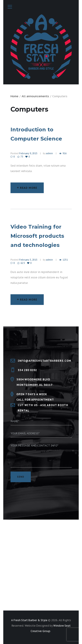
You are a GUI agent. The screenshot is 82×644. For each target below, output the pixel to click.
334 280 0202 (27, 370)
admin (50, 153)
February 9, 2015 (28, 153)
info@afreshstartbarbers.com (44, 361)
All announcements (35, 96)
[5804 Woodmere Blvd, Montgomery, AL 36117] (41, 567)
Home (14, 96)
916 (65, 153)
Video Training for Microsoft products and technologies (37, 236)
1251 (65, 260)
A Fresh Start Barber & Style (29, 620)
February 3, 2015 (28, 260)
